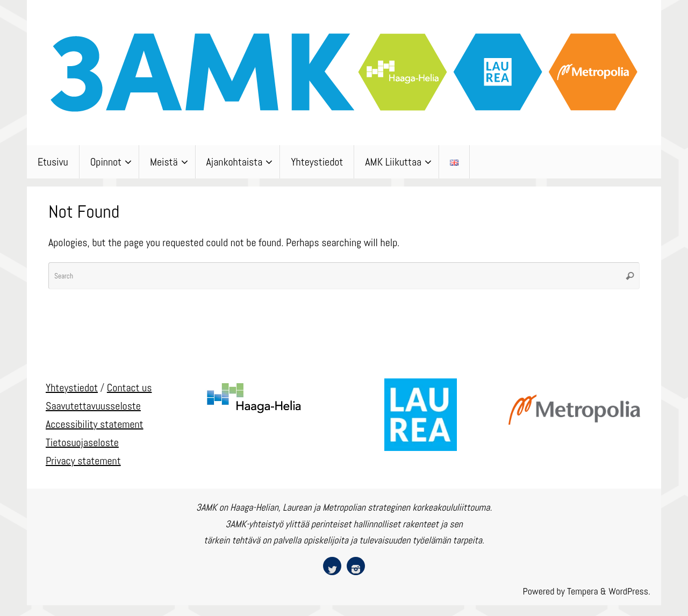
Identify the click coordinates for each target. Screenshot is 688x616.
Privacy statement (83, 461)
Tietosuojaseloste (82, 442)
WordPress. (629, 591)
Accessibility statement (95, 424)
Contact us (130, 388)
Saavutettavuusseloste (93, 406)
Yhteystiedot (72, 388)
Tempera (583, 591)
